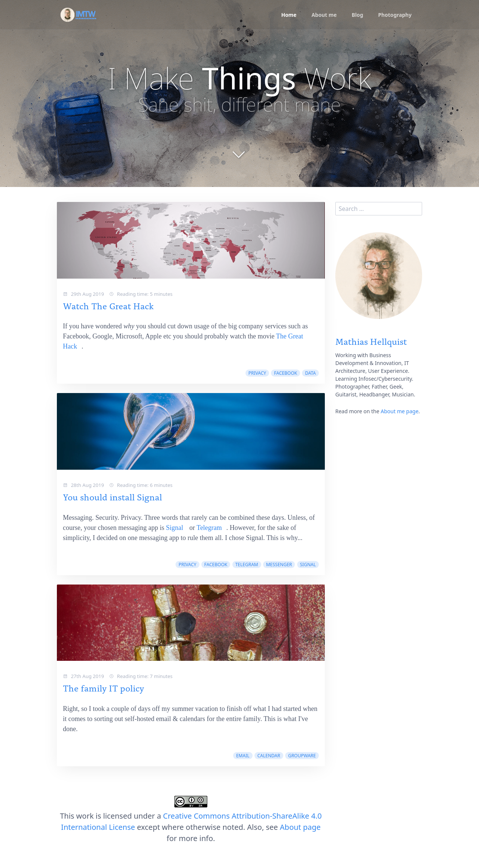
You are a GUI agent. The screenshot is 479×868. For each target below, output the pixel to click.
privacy (257, 373)
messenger (279, 565)
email (243, 756)
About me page (399, 411)
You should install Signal (112, 496)
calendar (269, 756)
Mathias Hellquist (371, 341)
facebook (286, 373)
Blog (357, 15)
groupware (302, 756)
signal (308, 565)
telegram (247, 565)
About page (300, 827)
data (310, 373)
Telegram (209, 528)
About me (323, 15)
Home (288, 15)
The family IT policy (103, 688)
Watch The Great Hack (108, 305)
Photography (395, 15)
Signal (174, 528)
